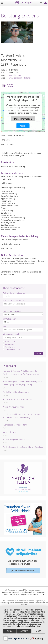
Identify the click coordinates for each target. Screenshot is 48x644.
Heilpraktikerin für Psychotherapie (17, 400)
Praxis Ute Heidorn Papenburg (16, 392)
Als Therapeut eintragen (14, 590)
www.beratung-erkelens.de (21, 78)
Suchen (39, 353)
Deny (10, 631)
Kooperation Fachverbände (13, 594)
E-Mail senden (15, 75)
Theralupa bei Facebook (33, 590)
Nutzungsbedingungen (10, 592)
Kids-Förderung (9, 432)
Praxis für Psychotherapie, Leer (16, 440)
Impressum (41, 592)
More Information (23, 119)
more (38, 631)
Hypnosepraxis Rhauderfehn (15, 425)
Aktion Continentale (31, 594)
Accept (23, 126)
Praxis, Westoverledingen (14, 407)
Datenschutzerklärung (27, 592)
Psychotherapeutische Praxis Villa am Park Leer (23, 447)
